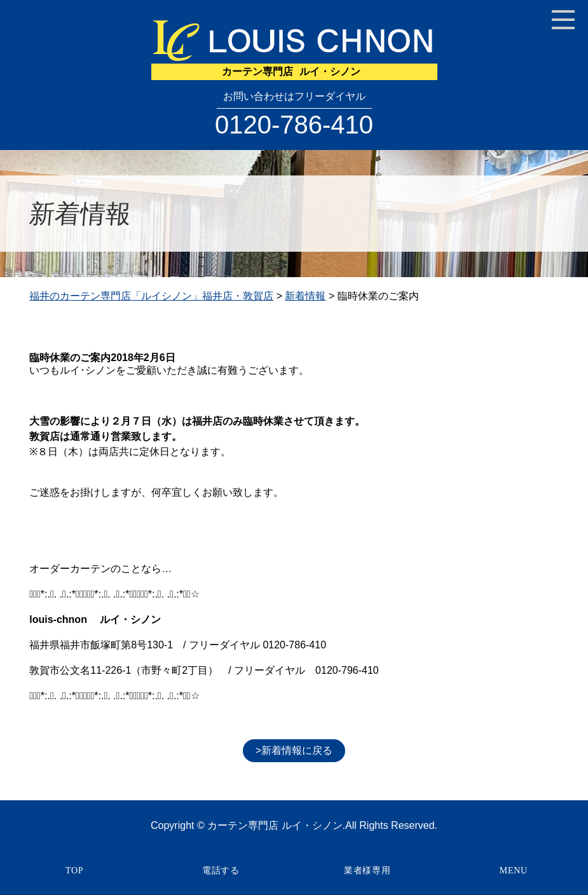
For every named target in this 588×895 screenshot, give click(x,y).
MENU (514, 871)
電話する (221, 871)
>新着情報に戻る (294, 750)
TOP (74, 871)
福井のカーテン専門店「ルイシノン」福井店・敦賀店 (151, 296)
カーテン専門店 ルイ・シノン (275, 825)
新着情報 (305, 296)
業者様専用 (367, 871)
